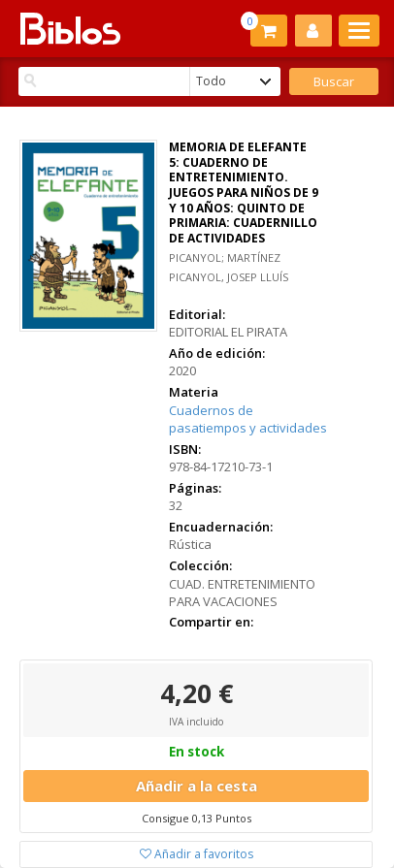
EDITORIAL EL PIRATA (228, 332)
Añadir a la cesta (197, 786)
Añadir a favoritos (197, 854)
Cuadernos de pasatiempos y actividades (248, 419)
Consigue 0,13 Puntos (197, 818)
